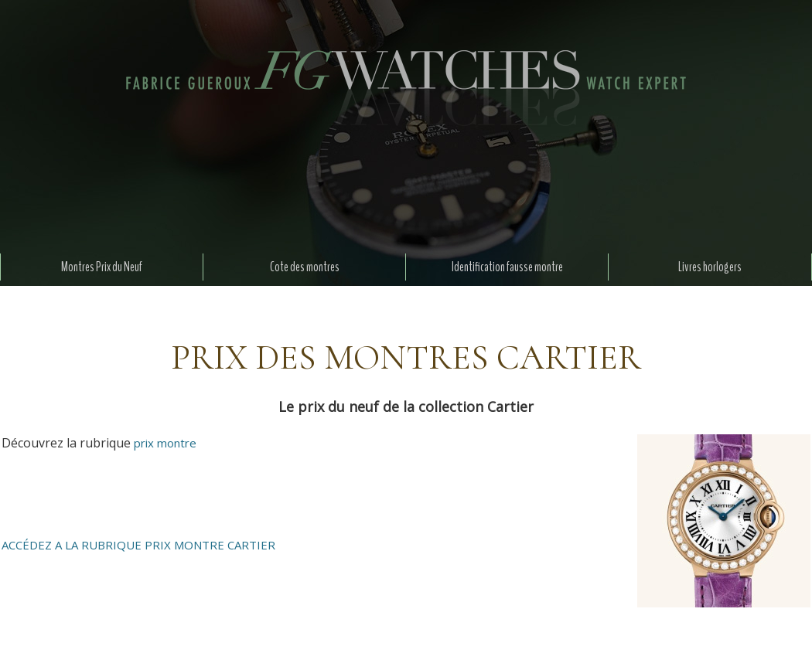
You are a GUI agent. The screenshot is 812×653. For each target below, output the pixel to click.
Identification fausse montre (507, 267)
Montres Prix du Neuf (102, 267)
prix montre (165, 443)
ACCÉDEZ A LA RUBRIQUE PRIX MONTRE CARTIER (138, 545)
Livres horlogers (710, 267)
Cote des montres (305, 267)
